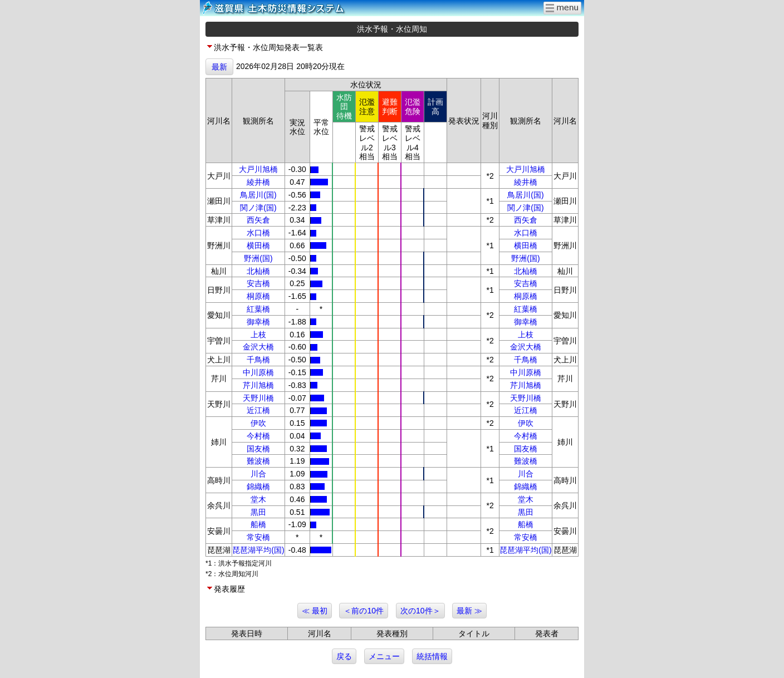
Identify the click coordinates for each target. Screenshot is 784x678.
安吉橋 (258, 283)
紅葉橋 (258, 309)
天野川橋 (258, 398)
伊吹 (258, 423)
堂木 (258, 499)
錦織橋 (258, 487)
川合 (258, 474)
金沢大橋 (258, 347)
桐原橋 (258, 296)
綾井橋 (258, 182)
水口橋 (258, 233)
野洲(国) (258, 258)
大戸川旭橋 (258, 169)
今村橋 (258, 436)
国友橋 (258, 449)
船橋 (258, 524)
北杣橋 (258, 271)
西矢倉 (258, 220)
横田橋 (258, 245)
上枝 (258, 335)
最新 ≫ (469, 611)
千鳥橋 (258, 360)
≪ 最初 (315, 611)
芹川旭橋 (258, 385)
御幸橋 (258, 322)
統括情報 (432, 656)
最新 (219, 67)
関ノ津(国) (258, 208)
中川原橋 (258, 372)
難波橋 (258, 461)
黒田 (258, 512)
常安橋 (258, 537)
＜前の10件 (364, 611)
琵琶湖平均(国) (258, 550)
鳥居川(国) (258, 195)
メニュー (384, 656)
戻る (344, 656)
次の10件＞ (420, 611)
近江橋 (258, 410)
